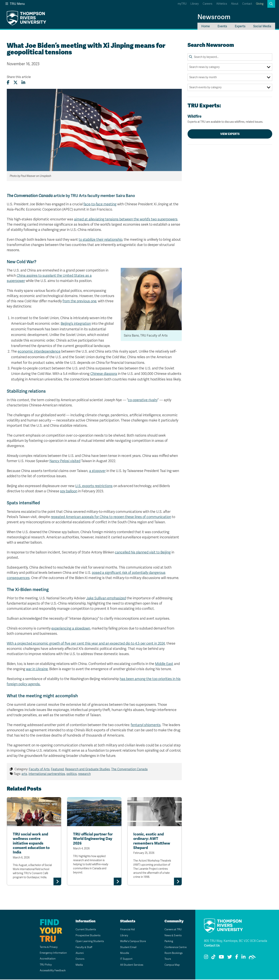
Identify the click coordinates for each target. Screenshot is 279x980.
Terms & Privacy (47, 948)
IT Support (125, 960)
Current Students (85, 930)
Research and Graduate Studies (87, 769)
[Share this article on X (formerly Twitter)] (15, 83)
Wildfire (230, 119)
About (235, 4)
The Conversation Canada (129, 769)
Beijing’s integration (76, 324)
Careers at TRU (172, 930)
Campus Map (171, 965)
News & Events (172, 936)
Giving (260, 4)
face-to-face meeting (100, 204)
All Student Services (131, 965)
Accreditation (45, 959)
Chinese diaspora (104, 374)
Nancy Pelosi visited (65, 461)
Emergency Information (51, 954)
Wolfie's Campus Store (132, 942)
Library (195, 4)
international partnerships (47, 774)
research (84, 774)
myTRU (182, 4)
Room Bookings (172, 954)
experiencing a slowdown (71, 628)
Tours (166, 960)
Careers (208, 4)
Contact (247, 4)
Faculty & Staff (83, 948)
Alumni (78, 954)
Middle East (164, 664)
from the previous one (79, 301)
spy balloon (69, 491)
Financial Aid (126, 930)
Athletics (222, 4)
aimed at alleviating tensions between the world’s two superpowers (126, 219)
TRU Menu (15, 4)
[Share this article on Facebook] (8, 83)
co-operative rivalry (143, 400)
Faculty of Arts (39, 769)
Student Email (127, 948)
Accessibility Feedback (51, 971)
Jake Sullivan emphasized (106, 598)
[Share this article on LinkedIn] (23, 83)
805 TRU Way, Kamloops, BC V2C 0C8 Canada (236, 942)
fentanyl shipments (146, 725)
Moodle (123, 954)
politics (72, 774)
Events (222, 26)
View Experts (230, 134)
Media (78, 965)
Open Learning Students (89, 942)
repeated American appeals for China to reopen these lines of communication (111, 517)
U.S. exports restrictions (94, 486)
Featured (57, 769)
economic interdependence (39, 351)
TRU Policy (43, 965)
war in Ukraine (37, 669)
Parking (167, 942)
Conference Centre (175, 948)
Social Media (262, 26)
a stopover (97, 471)
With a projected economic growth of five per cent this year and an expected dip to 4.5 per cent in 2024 (86, 643)
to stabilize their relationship (100, 240)
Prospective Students (87, 936)
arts (24, 774)
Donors (78, 960)
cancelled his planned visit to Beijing (143, 552)
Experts (240, 26)
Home (206, 26)
